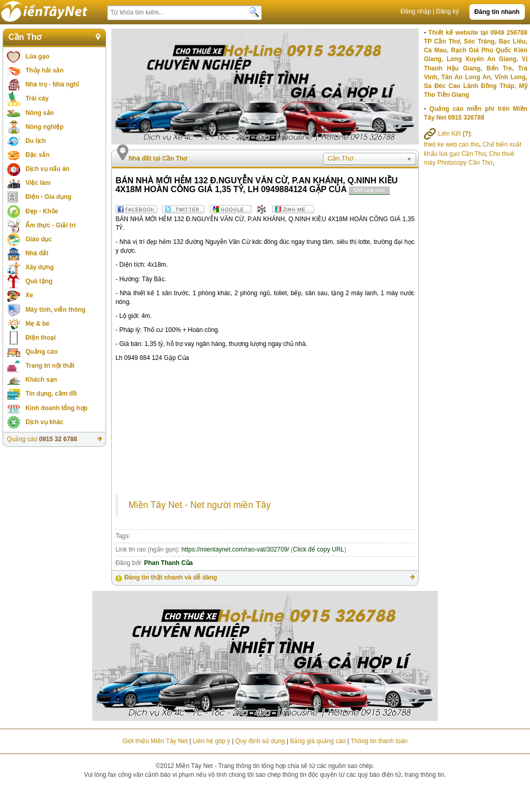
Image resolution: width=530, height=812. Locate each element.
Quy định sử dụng (260, 741)
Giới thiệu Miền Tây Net (155, 741)
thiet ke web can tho (452, 144)
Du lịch (36, 141)
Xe (29, 295)
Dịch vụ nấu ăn (47, 169)
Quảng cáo (41, 352)
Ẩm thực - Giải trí (50, 225)
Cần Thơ (25, 37)
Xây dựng (40, 267)
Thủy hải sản (45, 70)
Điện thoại (41, 338)
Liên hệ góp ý (211, 741)
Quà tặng (39, 281)
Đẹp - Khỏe (42, 211)
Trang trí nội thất (50, 366)
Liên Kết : (448, 134)
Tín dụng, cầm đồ (51, 394)
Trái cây (37, 98)
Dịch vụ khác (44, 422)
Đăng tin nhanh (497, 12)
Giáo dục (39, 239)
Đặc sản (38, 155)
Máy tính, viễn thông (55, 310)
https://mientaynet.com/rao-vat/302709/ (235, 549)
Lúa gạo (37, 56)
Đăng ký (448, 11)
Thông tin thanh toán (379, 741)
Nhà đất (37, 253)
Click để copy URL (319, 549)
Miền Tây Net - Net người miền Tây (200, 505)
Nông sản (40, 113)
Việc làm (38, 183)
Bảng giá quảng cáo (318, 741)
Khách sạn (41, 380)
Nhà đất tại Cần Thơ (158, 158)
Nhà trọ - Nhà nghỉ (52, 84)
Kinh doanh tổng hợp (56, 408)
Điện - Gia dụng (48, 197)
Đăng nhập (416, 11)
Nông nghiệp (45, 127)
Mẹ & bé (37, 324)
